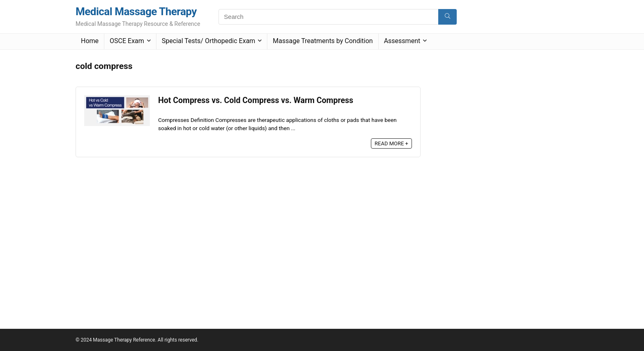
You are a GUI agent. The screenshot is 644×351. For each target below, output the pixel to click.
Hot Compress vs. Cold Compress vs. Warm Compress (256, 100)
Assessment (402, 41)
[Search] (447, 17)
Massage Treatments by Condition (323, 41)
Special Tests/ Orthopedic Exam (209, 41)
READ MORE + (391, 143)
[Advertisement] (492, 181)
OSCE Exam (127, 41)
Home (90, 41)
